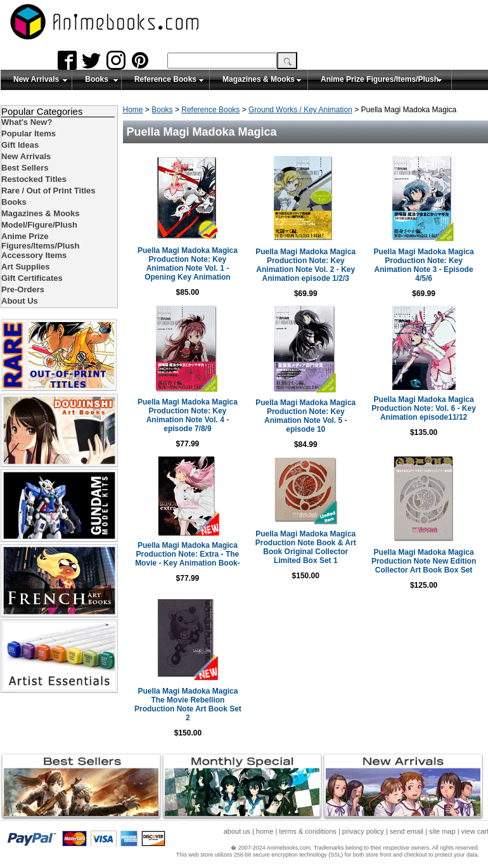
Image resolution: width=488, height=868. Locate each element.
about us (237, 831)
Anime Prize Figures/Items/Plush (380, 79)
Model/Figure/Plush (39, 225)
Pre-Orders (23, 289)
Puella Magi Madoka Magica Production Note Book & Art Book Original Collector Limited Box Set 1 (306, 547)
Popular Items (29, 133)
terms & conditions (307, 831)
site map (442, 831)
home (265, 831)
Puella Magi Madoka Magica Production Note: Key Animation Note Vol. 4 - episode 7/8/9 (188, 415)
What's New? (27, 122)
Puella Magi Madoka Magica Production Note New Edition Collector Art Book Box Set (424, 561)
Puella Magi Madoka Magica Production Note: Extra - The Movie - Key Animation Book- (188, 554)
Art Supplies (26, 267)
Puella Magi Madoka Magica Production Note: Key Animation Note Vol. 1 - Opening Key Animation (188, 264)
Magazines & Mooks (259, 79)
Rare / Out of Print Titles (48, 191)
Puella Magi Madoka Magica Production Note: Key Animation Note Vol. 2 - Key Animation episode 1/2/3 (305, 265)
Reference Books (165, 79)
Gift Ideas (20, 145)
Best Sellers (25, 168)
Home (133, 110)
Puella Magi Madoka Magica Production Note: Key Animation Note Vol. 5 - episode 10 (305, 416)
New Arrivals (36, 79)
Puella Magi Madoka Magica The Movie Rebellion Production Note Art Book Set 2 (188, 704)
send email (407, 831)
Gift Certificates (32, 278)
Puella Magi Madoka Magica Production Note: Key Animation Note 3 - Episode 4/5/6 (424, 265)
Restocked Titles (34, 179)
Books (97, 79)
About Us (20, 301)
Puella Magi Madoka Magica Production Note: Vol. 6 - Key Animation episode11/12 (423, 408)
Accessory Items (34, 255)
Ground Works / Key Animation (300, 110)
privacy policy (363, 831)
